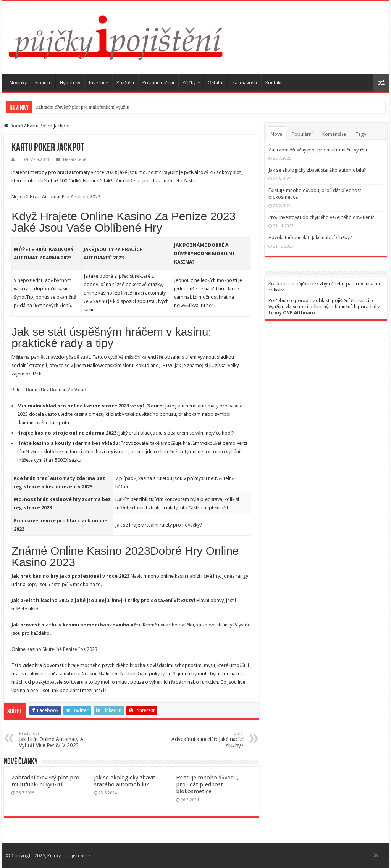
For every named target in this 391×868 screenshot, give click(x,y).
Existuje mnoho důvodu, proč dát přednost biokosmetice (207, 784)
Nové (276, 134)
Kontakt (274, 83)
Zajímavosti (244, 83)
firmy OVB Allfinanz (292, 313)
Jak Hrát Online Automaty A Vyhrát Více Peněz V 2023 (58, 740)
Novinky (18, 83)
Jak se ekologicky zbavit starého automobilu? (125, 781)
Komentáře (334, 134)
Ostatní (216, 83)
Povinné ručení (158, 83)
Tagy (361, 134)
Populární (302, 134)
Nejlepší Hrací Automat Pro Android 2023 (56, 197)
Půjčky (189, 83)
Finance (43, 83)
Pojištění (125, 83)
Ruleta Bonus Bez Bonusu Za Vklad (49, 390)
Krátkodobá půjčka (289, 284)
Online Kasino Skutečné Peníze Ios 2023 (54, 649)
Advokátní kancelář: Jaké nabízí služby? (204, 740)
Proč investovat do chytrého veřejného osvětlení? (321, 217)
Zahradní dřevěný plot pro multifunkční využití (82, 107)
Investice (98, 83)
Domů (13, 126)
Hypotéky (70, 83)
